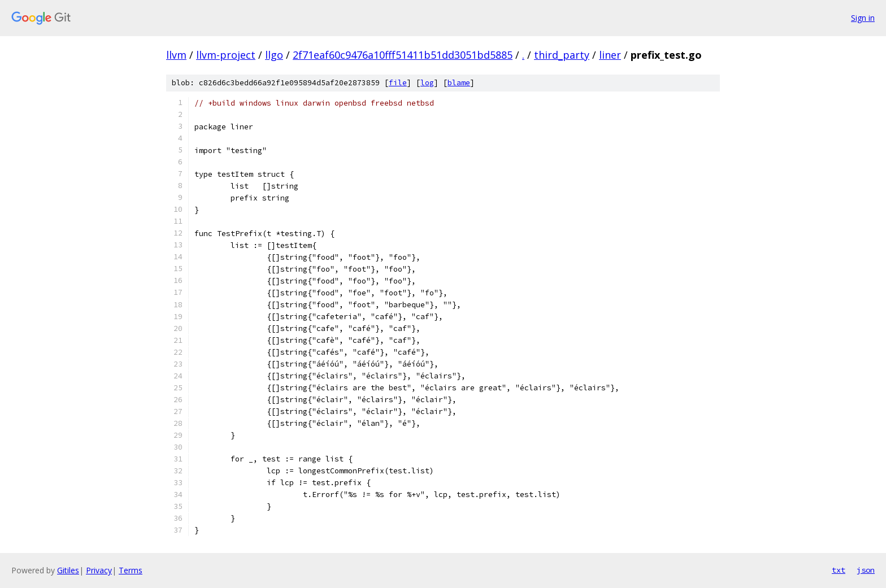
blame (459, 83)
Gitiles (68, 570)
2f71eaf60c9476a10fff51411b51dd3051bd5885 (403, 55)
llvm (176, 55)
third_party (562, 55)
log (427, 83)
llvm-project (226, 55)
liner (610, 55)
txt (839, 570)
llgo (274, 55)
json (866, 570)
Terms (131, 570)
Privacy (99, 570)
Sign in (863, 18)
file (398, 83)
